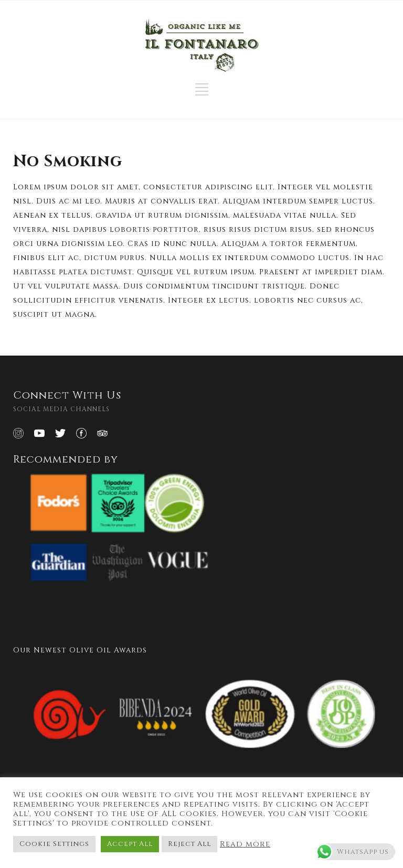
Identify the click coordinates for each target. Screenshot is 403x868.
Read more (245, 844)
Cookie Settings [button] (54, 844)
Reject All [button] (189, 844)
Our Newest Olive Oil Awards (80, 650)
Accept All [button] (130, 844)
